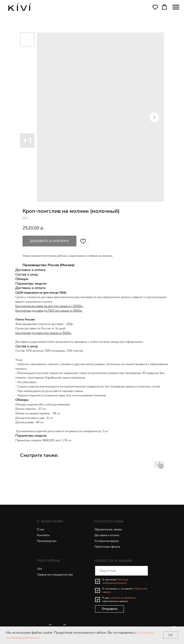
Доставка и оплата (107, 535)
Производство (47, 541)
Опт (40, 569)
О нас (41, 529)
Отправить (110, 609)
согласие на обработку (123, 598)
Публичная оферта (107, 547)
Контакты (43, 535)
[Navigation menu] (176, 7)
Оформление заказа (108, 529)
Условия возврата (106, 541)
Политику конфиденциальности (115, 581)
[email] (121, 571)
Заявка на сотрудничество (55, 575)
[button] (155, 7)
